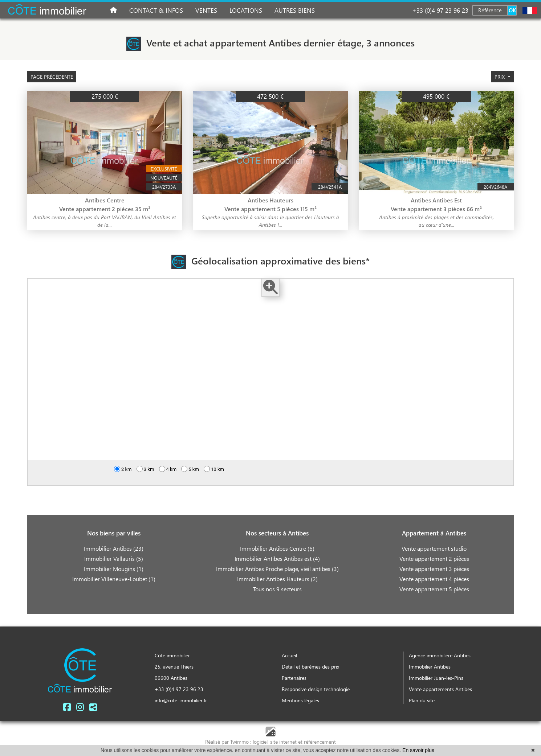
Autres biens (295, 10)
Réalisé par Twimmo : (228, 742)
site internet (284, 742)
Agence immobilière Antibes (440, 655)
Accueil (289, 655)
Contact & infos (156, 10)
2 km (123, 471)
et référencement (317, 742)
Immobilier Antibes (430, 667)
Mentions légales (300, 700)
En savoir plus (418, 750)
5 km (190, 471)
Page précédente (52, 77)
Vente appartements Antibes (440, 689)
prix (500, 77)
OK (512, 10)
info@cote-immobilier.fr (181, 700)
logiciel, (261, 742)
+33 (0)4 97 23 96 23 (440, 10)
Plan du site (422, 700)
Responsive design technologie (316, 689)
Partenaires (294, 678)
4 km (168, 471)
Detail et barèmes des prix (310, 667)
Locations (246, 10)
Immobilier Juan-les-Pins (436, 678)
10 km (214, 471)
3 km (145, 471)
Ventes (206, 10)
